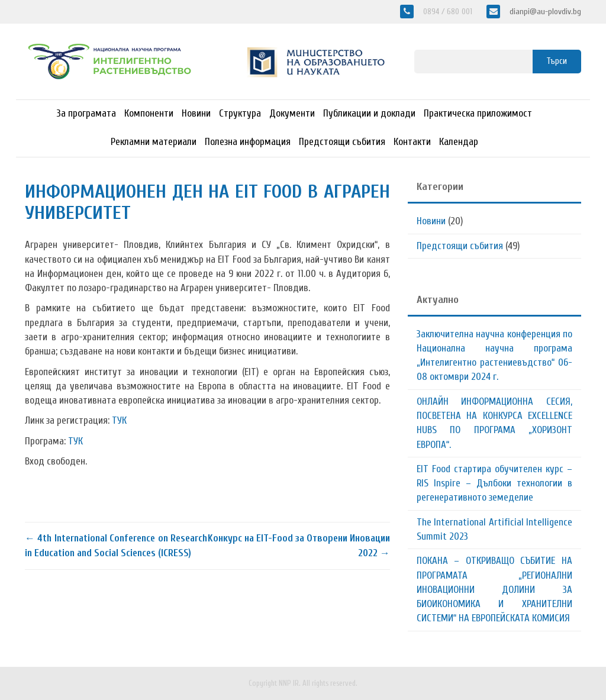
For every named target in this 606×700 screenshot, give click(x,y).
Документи (292, 113)
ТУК (119, 420)
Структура (240, 113)
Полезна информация (248, 142)
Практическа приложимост (478, 113)
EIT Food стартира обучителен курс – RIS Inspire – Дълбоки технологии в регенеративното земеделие (494, 483)
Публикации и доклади (369, 113)
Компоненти (149, 113)
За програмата (86, 113)
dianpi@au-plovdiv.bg (544, 12)
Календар (459, 142)
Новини (196, 113)
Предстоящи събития (342, 142)
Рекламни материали (154, 142)
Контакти (412, 142)
